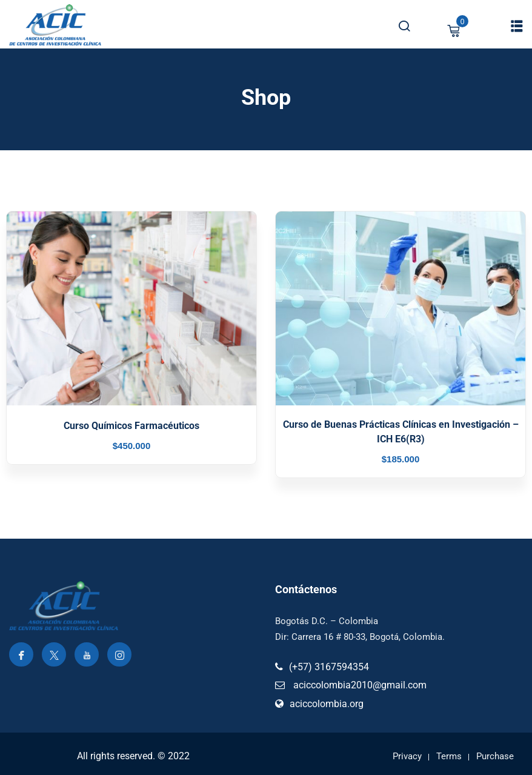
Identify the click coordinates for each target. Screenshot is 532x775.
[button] (517, 26)
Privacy (407, 756)
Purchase (495, 756)
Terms (449, 756)
